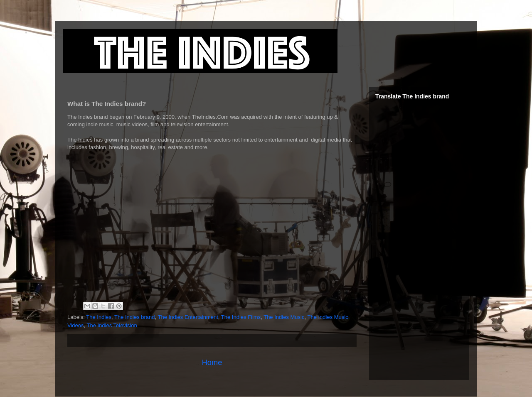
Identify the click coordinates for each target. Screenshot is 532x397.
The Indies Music (284, 317)
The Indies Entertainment (188, 317)
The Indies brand (135, 317)
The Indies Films (241, 317)
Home (212, 363)
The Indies (99, 317)
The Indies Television (112, 325)
